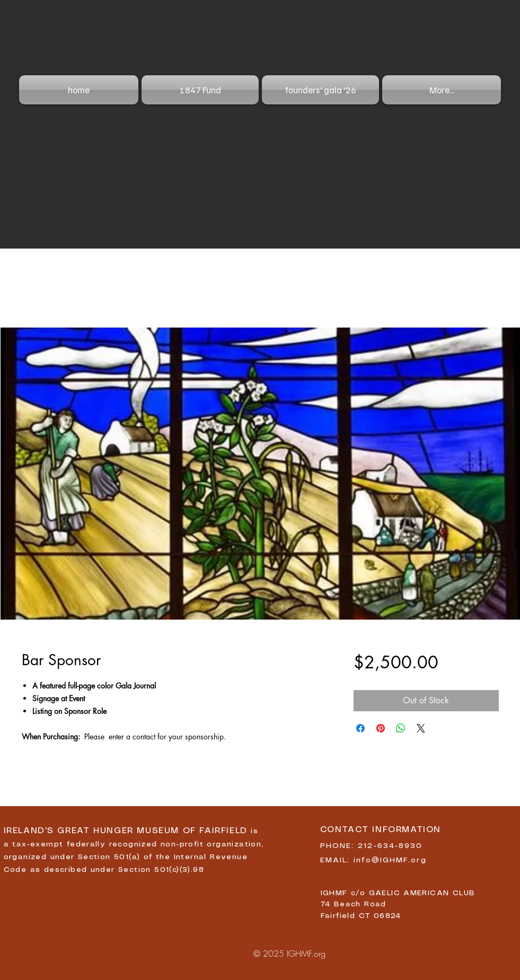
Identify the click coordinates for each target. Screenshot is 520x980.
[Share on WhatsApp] (401, 728)
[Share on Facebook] (360, 728)
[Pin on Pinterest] (381, 728)
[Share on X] (421, 728)
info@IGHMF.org (390, 860)
